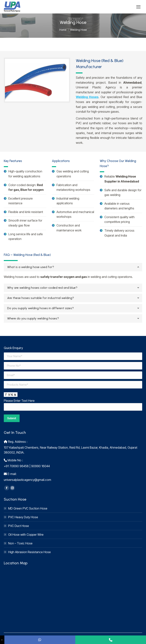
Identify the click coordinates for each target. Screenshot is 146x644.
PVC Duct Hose (19, 526)
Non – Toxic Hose (20, 543)
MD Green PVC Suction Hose (28, 508)
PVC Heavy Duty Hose (23, 517)
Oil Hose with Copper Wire (26, 535)
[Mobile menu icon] (138, 7)
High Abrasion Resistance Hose (29, 552)
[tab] (73, 267)
